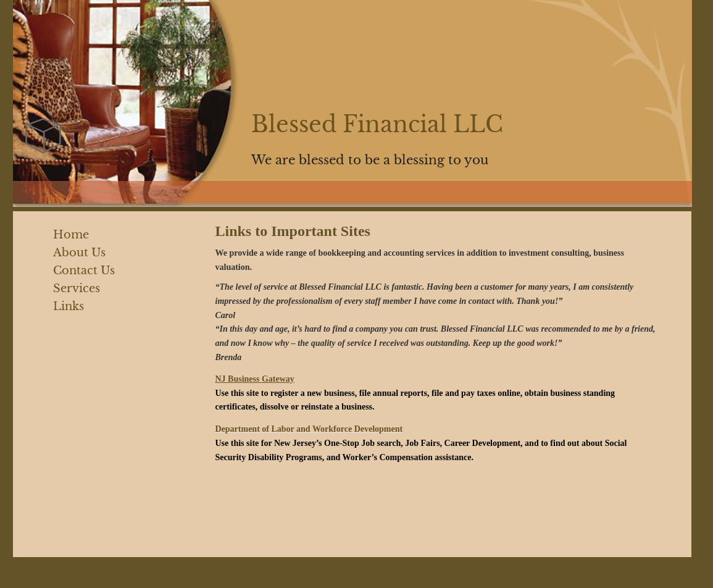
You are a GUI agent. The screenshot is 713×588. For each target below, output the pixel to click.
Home (71, 235)
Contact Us (84, 271)
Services (77, 288)
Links (69, 306)
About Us (79, 253)
